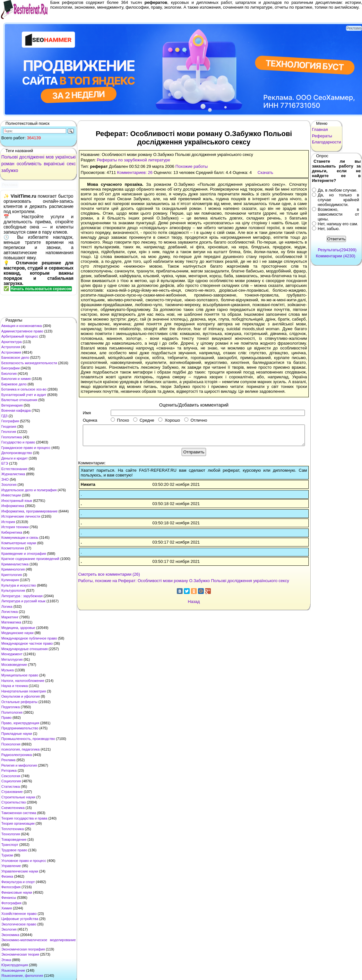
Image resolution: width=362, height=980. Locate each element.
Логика (7, 606)
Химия (7, 908)
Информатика (13, 506)
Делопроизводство (17, 453)
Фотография (11, 903)
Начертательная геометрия (24, 691)
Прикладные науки (17, 734)
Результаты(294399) (337, 250)
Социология (11, 781)
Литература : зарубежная (22, 596)
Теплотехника (13, 829)
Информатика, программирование (29, 511)
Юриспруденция (15, 965)
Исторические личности (21, 516)
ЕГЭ (5, 463)
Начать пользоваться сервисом (41, 289)
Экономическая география (23, 949)
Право (6, 718)
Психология (11, 744)
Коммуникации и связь (20, 537)
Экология (9, 929)
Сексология (11, 776)
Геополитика (12, 437)
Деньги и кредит (14, 458)
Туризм (7, 855)
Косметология (13, 548)
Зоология (9, 485)
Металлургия (12, 659)
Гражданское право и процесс (26, 448)
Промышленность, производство (28, 739)
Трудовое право (14, 850)
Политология (12, 712)
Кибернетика (12, 532)
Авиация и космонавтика (22, 326)
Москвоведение (14, 665)
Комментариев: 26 (135, 172)
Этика (6, 960)
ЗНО (5, 479)
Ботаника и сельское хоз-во (24, 389)
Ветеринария (12, 405)
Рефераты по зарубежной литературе (134, 160)
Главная (320, 129)
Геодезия (9, 426)
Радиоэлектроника (17, 755)
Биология (9, 374)
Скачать (266, 172)
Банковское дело (15, 357)
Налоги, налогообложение (23, 681)
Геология (9, 432)
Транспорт (10, 845)
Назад (194, 602)
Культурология (13, 590)
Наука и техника (15, 686)
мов (50, 157)
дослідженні (32, 157)
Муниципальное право (20, 675)
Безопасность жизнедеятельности (29, 363)
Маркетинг (10, 617)
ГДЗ (4, 416)
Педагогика (11, 707)
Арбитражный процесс (20, 336)
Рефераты (322, 136)
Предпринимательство (20, 728)
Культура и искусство (19, 585)
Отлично (196, 420)
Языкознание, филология (22, 976)
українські (65, 157)
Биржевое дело (14, 384)
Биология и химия (16, 379)
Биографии (10, 368)
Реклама (8, 760)
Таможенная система (19, 813)
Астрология (11, 347)
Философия (11, 887)
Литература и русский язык (23, 601)
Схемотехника (13, 808)
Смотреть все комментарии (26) (109, 574)
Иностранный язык (17, 501)
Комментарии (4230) (336, 256)
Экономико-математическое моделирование (39, 940)
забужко (10, 170)
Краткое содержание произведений (30, 559)
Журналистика (13, 474)
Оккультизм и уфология (21, 696)
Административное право (22, 331)
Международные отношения (25, 649)
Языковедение (13, 970)
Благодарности (327, 142)
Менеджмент (12, 654)
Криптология (12, 575)
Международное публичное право (29, 638)
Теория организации (18, 823)
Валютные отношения (19, 400)
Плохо (120, 420)
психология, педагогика (20, 749)
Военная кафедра (16, 410)
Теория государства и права (24, 818)
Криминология (13, 569)
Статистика (11, 787)
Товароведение (14, 839)
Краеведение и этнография (24, 554)
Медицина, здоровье (18, 628)
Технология (11, 834)
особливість (29, 164)
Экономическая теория (20, 954)
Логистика (9, 612)
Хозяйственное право (19, 914)
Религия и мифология (19, 765)
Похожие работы (192, 166)
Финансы (9, 898)
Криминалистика (15, 564)
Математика (11, 622)
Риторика (9, 770)
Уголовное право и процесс (24, 861)
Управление (11, 866)
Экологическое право (19, 924)
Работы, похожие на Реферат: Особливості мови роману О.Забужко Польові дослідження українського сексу (184, 581)
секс (71, 164)
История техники (15, 527)
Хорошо (169, 420)
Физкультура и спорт (18, 882)
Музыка (8, 670)
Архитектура (12, 342)
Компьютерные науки (19, 543)
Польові (9, 157)
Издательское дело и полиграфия (29, 490)
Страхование (12, 792)
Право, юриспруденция (20, 723)
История (8, 522)
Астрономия (11, 352)
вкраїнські (54, 164)
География (10, 421)
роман (8, 164)
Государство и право (18, 442)
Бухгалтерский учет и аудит (24, 395)
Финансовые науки (17, 892)
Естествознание (14, 469)
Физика (7, 876)
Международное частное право (27, 643)
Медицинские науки (17, 633)
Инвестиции (11, 495)
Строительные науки (18, 797)
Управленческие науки (20, 871)
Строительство (14, 802)
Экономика (10, 935)
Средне (144, 420)
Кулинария (10, 580)
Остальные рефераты (19, 702)
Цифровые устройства (20, 919)
